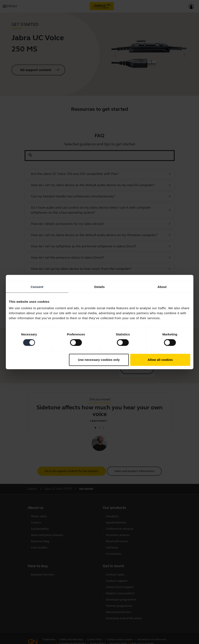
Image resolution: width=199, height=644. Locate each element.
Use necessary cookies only (99, 360)
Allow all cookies (160, 360)
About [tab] (162, 287)
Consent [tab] (37, 287)
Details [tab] (100, 287)
